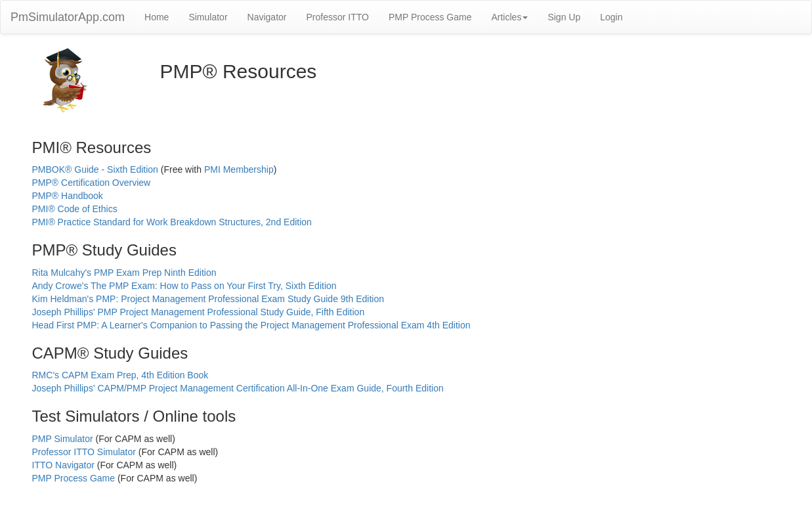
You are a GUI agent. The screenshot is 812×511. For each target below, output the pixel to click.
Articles (509, 17)
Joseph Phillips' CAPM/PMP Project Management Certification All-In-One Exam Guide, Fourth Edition (238, 388)
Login (611, 17)
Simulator (208, 17)
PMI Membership (239, 169)
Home (157, 17)
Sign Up (564, 17)
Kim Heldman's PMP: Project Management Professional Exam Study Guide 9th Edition (208, 299)
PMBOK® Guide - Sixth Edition (95, 169)
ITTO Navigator (63, 465)
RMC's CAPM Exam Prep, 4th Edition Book (120, 375)
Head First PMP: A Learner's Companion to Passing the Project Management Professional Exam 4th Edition (251, 325)
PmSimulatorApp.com (68, 17)
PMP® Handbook (68, 196)
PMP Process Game (430, 17)
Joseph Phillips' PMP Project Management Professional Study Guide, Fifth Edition (199, 312)
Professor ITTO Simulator (84, 452)
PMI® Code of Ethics (75, 209)
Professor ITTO (337, 17)
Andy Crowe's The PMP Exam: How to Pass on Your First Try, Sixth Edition (184, 286)
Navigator (267, 17)
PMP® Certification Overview (92, 183)
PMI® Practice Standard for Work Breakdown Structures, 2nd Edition (172, 222)
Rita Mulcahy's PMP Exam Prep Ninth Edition (124, 273)
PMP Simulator (63, 439)
